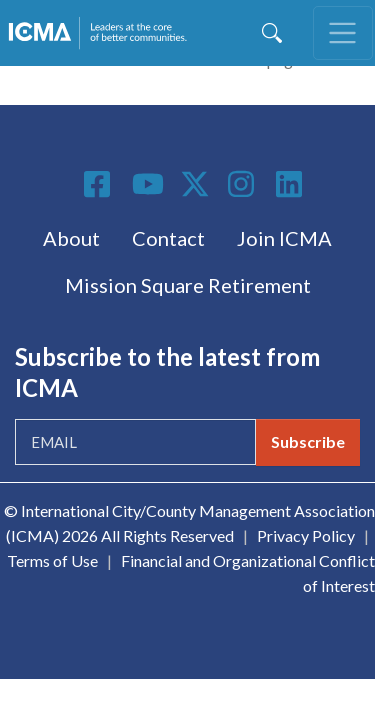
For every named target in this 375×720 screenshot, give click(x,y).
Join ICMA (284, 238)
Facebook (100, 184)
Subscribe (308, 441)
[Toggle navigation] (343, 33)
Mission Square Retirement (188, 285)
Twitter (196, 184)
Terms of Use (52, 560)
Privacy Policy (306, 535)
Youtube (148, 185)
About (71, 238)
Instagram (244, 184)
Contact (168, 238)
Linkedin (292, 184)
